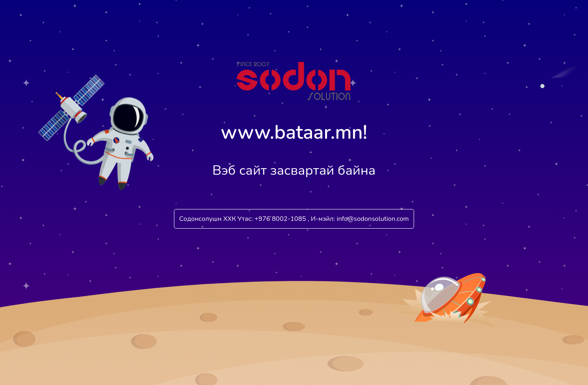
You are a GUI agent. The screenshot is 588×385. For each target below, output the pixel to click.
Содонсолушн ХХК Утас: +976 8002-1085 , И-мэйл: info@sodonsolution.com (294, 219)
